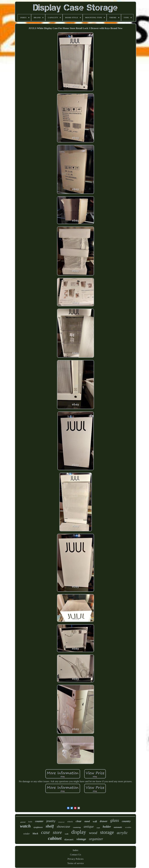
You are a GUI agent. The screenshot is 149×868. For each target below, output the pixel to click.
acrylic (122, 833)
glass (115, 820)
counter (39, 821)
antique (89, 827)
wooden (128, 827)
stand (87, 821)
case (45, 832)
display (79, 832)
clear (79, 821)
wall (95, 821)
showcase (63, 826)
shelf (50, 826)
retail (98, 828)
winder (26, 834)
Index (76, 850)
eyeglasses (38, 827)
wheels (70, 822)
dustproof (61, 822)
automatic (118, 827)
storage (107, 832)
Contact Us (76, 855)
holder (107, 827)
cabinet (55, 838)
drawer (104, 821)
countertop (77, 827)
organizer (96, 839)
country (126, 821)
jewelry (51, 821)
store (57, 832)
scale (67, 834)
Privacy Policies (76, 859)
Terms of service (75, 863)
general (23, 822)
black (36, 834)
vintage (81, 839)
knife (30, 822)
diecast (69, 840)
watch (25, 826)
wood (93, 833)
